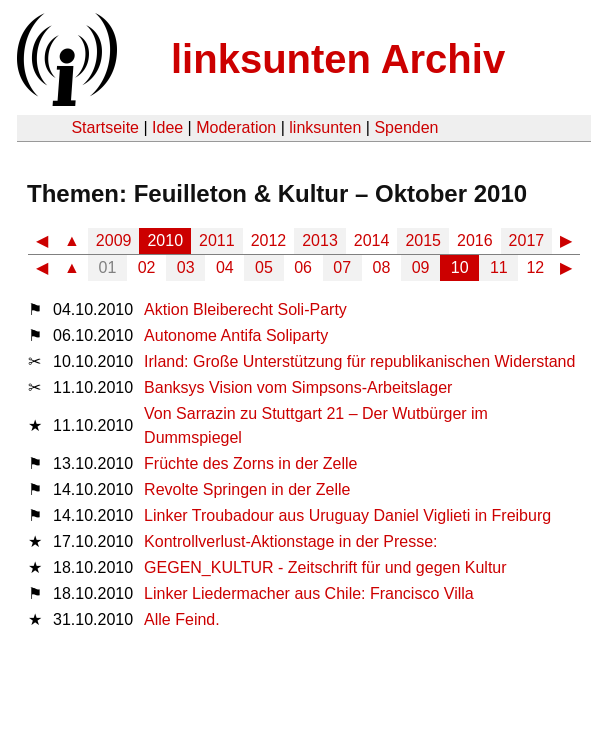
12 (535, 267)
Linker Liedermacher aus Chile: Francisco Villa (309, 593)
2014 (372, 240)
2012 (269, 240)
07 (342, 267)
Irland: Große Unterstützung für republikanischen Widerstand (359, 361)
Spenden (406, 127)
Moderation (236, 127)
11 (499, 267)
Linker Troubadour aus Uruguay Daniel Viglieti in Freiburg (347, 515)
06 (303, 267)
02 (147, 267)
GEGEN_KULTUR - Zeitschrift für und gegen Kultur (325, 567)
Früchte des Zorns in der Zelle (250, 463)
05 (264, 267)
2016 (475, 240)
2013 (320, 240)
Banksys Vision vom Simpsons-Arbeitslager (298, 387)
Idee (167, 127)
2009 (114, 240)
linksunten (325, 127)
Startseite (105, 127)
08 (382, 267)
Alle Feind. (182, 619)
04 (225, 267)
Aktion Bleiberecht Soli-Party (245, 309)
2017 (527, 240)
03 (186, 267)
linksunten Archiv (338, 59)
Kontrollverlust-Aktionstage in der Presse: (290, 541)
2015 (423, 240)
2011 (217, 240)
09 (421, 267)
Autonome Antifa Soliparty (236, 335)
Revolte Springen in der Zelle (247, 489)
